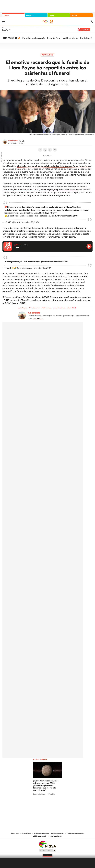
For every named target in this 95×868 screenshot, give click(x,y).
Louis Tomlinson (59, 308)
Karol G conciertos (70, 38)
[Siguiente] (91, 38)
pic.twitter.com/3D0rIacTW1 (54, 261)
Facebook (40, 150)
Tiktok (38, 803)
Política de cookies (58, 834)
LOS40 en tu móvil (39, 836)
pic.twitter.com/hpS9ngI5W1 (65, 216)
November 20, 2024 (30, 222)
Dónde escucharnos (55, 836)
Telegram (55, 150)
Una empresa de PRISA (47, 844)
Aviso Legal (15, 834)
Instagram (33, 803)
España (5, 30)
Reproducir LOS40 (89, 246)
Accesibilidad (26, 834)
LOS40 (6, 15)
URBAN (74, 15)
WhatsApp (50, 150)
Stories (62, 803)
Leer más (36, 318)
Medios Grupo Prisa (48, 850)
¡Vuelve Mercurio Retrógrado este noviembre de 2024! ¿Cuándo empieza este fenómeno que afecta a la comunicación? (46, 785)
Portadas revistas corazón (34, 38)
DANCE (52, 15)
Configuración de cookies (76, 834)
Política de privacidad (41, 834)
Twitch (57, 803)
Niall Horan (46, 308)
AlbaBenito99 (20, 141)
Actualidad (47, 55)
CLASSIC (29, 15)
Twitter (45, 150)
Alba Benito (13, 141)
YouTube (43, 803)
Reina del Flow (54, 38)
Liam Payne (23, 308)
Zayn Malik (72, 308)
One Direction (34, 308)
